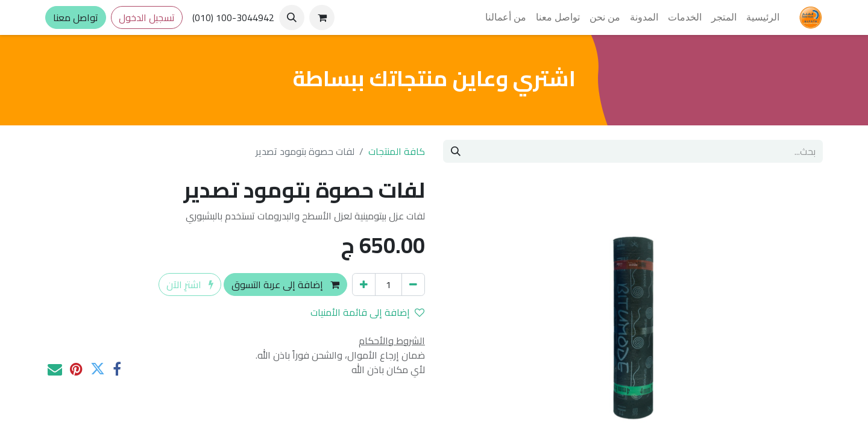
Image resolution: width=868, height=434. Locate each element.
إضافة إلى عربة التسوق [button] (285, 285)
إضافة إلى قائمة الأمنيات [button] (367, 312)
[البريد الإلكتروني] (55, 369)
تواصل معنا (76, 17)
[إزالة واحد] (413, 285)
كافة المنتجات (397, 151)
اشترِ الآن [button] (190, 285)
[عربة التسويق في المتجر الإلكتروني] (322, 17)
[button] (292, 17)
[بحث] (456, 151)
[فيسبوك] (117, 369)
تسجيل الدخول (147, 17)
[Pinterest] (76, 369)
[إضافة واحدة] (364, 285)
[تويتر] (98, 369)
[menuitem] (763, 17)
